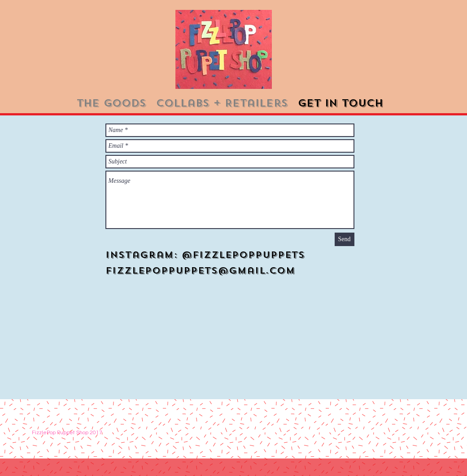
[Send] (345, 239)
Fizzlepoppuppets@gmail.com (200, 271)
